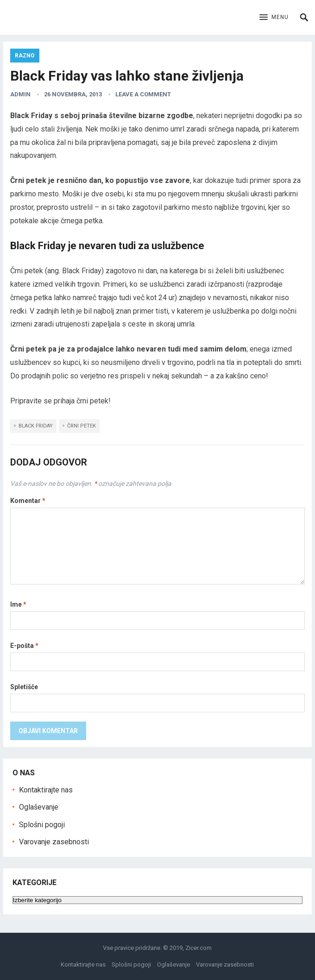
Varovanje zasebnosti (54, 842)
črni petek (82, 426)
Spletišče (24, 687)
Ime (18, 604)
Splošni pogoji (42, 825)
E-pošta (24, 646)
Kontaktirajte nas (46, 790)
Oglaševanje (39, 807)
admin (20, 94)
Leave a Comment (143, 94)
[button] (274, 18)
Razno (25, 56)
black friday (36, 426)
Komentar (28, 501)
